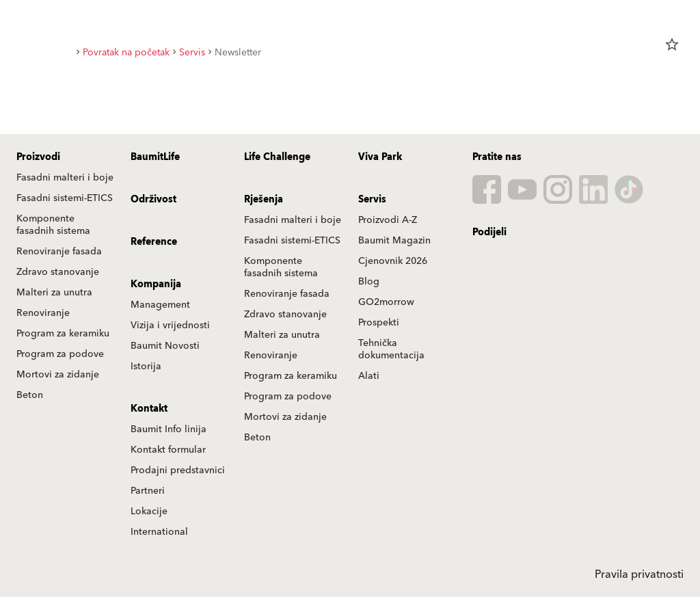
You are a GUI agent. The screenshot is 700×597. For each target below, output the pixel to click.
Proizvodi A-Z (388, 220)
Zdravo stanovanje (58, 272)
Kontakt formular (168, 450)
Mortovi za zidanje (58, 375)
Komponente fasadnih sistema (53, 225)
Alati (369, 376)
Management (160, 305)
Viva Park (380, 157)
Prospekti (379, 323)
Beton (30, 395)
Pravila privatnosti (639, 574)
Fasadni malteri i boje (65, 178)
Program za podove (60, 354)
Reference (154, 242)
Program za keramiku (63, 334)
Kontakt (149, 409)
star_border (672, 44)
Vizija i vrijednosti (170, 326)
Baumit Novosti (165, 346)
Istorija (146, 367)
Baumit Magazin (394, 241)
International (159, 532)
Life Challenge (277, 157)
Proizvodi (38, 157)
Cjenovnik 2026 (393, 261)
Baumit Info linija (169, 429)
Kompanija (156, 284)
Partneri (148, 491)
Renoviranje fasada (59, 252)
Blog (369, 282)
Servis (372, 200)
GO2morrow (386, 302)
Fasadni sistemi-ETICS (65, 198)
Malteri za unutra (54, 293)
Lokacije (149, 512)
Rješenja (264, 200)
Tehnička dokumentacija (391, 349)
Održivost (153, 200)
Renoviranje (43, 313)
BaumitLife (155, 157)
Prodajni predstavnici (178, 470)
